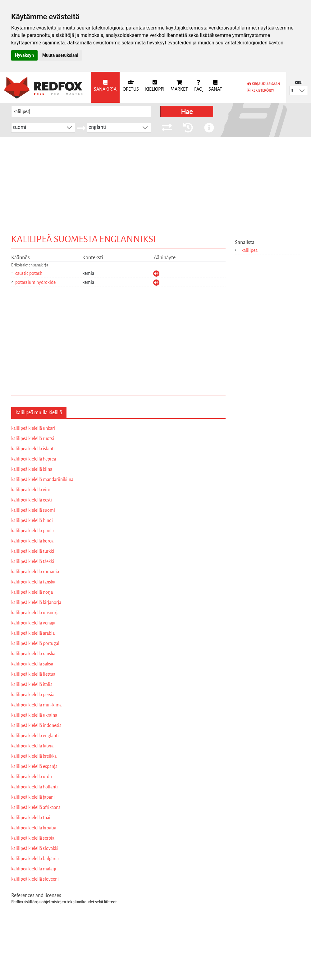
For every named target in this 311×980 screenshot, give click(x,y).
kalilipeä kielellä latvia (32, 746)
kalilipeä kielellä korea (32, 541)
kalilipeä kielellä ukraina (34, 715)
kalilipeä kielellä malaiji (34, 869)
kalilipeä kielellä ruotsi (33, 438)
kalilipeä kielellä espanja (34, 766)
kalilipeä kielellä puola (32, 531)
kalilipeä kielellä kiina (32, 469)
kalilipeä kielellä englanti (35, 736)
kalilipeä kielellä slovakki (35, 848)
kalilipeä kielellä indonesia (36, 725)
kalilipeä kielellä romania (35, 572)
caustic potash (29, 273)
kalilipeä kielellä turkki (33, 551)
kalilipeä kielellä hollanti (34, 787)
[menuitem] (105, 87)
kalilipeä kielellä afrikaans (36, 807)
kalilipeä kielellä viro (31, 490)
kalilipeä (249, 250)
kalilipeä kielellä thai (31, 818)
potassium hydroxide (35, 282)
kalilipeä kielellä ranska (33, 654)
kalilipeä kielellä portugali (36, 643)
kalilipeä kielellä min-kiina (36, 705)
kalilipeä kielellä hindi (32, 520)
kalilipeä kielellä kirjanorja (36, 602)
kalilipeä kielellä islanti (33, 449)
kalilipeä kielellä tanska (33, 582)
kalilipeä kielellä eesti (32, 500)
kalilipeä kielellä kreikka (34, 756)
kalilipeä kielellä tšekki (33, 561)
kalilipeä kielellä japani (33, 797)
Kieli (299, 83)
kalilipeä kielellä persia (33, 695)
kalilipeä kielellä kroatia (34, 828)
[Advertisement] (156, 184)
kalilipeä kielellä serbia (33, 838)
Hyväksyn (24, 55)
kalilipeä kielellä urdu (32, 777)
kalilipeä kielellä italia (32, 684)
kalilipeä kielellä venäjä (33, 623)
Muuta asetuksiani (60, 55)
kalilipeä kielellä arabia (33, 633)
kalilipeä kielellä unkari (33, 428)
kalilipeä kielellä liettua (33, 674)
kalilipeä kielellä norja (32, 592)
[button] (302, 91)
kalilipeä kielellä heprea (34, 459)
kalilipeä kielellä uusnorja (35, 613)
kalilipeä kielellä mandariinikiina (42, 479)
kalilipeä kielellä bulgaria (35, 859)
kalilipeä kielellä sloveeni (35, 879)
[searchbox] (81, 112)
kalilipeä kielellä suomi (33, 510)
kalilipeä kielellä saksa (32, 664)
